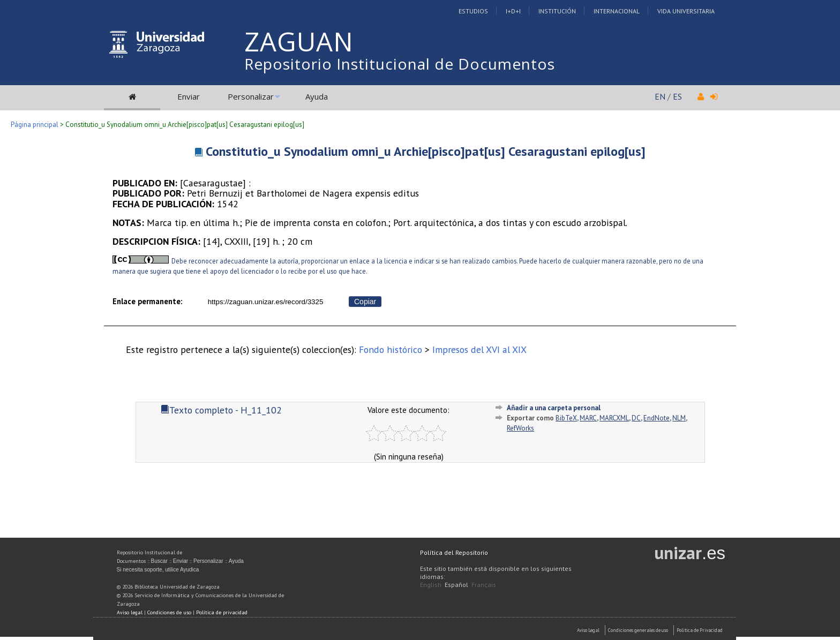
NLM (679, 418)
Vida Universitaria (686, 11)
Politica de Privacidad (700, 630)
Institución (557, 11)
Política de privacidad (222, 612)
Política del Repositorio (454, 552)
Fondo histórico (391, 349)
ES (677, 96)
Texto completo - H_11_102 (221, 410)
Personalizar (251, 96)
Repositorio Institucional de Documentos (400, 64)
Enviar (189, 96)
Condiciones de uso (169, 612)
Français (484, 585)
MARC (588, 418)
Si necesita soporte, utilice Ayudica (158, 570)
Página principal (35, 125)
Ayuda (317, 96)
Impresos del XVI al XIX (479, 349)
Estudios (473, 11)
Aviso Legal (588, 630)
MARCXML (614, 418)
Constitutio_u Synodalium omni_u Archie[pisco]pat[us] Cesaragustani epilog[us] (426, 151)
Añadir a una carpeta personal (554, 408)
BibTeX (566, 418)
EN (660, 96)
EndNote (657, 418)
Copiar (365, 302)
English (431, 585)
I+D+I (513, 11)
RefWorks (520, 428)
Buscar (159, 561)
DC (636, 418)
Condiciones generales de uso (638, 630)
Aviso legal (130, 612)
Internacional (617, 11)
